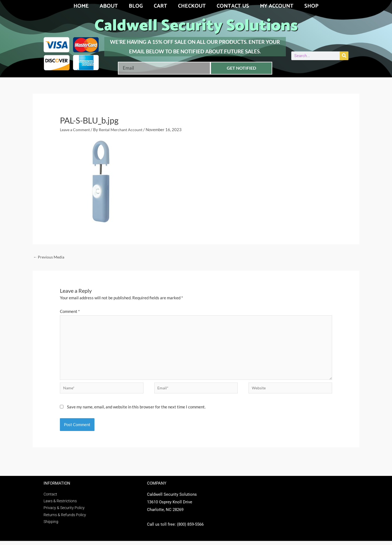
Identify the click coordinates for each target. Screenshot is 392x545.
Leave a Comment (76, 130)
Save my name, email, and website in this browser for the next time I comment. (136, 411)
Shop (311, 6)
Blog (136, 6)
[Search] (344, 56)
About (109, 6)
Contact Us (233, 6)
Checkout (192, 6)
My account (277, 6)
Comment (70, 312)
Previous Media (50, 257)
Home (81, 6)
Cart (160, 6)
